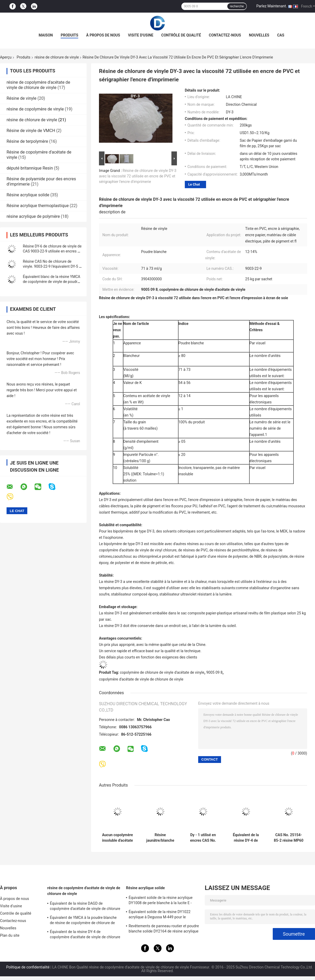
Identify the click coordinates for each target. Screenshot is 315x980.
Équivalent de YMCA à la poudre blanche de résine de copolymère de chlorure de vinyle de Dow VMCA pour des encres (83, 921)
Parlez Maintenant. (272, 6)
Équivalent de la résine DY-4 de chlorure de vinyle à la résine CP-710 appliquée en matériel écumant (246, 838)
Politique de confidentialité (28, 967)
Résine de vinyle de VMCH (31, 131)
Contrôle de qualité (181, 35)
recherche (237, 6)
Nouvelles (259, 35)
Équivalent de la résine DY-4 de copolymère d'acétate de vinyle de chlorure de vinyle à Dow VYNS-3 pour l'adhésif (85, 935)
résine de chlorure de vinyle (57, 57)
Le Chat (194, 184)
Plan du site (10, 935)
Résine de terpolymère (27, 141)
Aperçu (6, 57)
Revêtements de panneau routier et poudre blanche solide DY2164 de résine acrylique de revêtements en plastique (164, 929)
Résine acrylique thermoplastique (38, 206)
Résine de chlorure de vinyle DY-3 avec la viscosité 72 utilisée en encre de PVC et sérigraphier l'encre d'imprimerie (138, 176)
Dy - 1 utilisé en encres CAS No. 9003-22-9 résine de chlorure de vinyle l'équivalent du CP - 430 (203, 838)
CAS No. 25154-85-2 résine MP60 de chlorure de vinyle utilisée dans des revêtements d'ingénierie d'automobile (288, 838)
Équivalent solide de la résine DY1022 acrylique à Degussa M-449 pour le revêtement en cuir (160, 915)
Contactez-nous (225, 35)
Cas (281, 35)
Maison (46, 35)
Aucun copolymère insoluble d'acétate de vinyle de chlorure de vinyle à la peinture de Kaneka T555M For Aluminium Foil (117, 838)
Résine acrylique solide (28, 195)
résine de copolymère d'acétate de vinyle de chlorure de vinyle (38, 85)
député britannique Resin (30, 168)
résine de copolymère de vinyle (35, 109)
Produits (69, 35)
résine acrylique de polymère (33, 216)
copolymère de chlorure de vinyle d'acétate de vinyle (162, 672)
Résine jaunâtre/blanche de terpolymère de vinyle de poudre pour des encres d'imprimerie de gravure (160, 838)
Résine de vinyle (22, 98)
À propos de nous (103, 35)
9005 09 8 (214, 672)
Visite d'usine (141, 35)
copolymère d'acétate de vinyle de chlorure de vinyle (141, 679)
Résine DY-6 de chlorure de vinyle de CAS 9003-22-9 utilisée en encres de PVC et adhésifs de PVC (52, 251)
